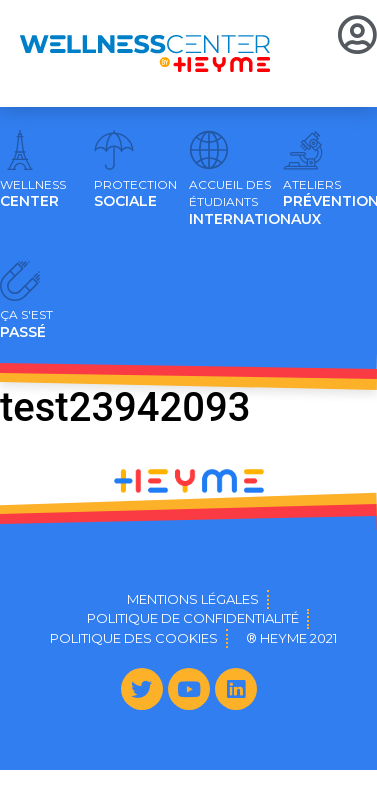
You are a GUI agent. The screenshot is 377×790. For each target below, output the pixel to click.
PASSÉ (26, 324)
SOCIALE (135, 194)
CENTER (33, 194)
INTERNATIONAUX (255, 203)
